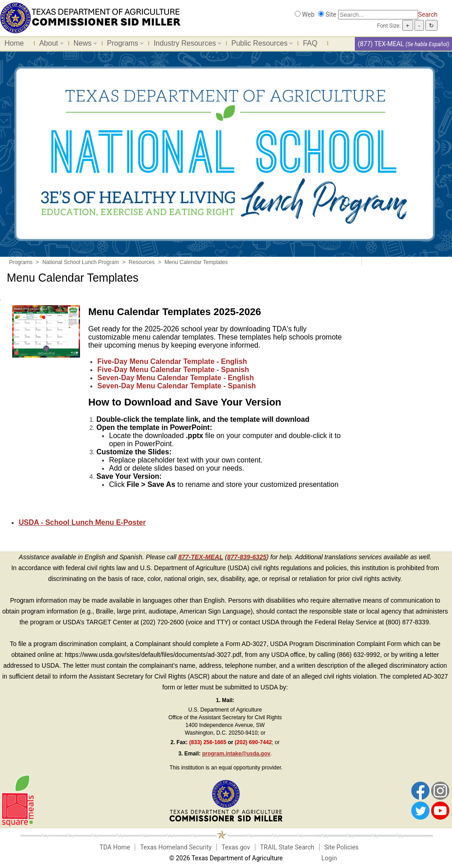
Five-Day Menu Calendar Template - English (172, 361)
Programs (123, 45)
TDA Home (115, 847)
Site (331, 14)
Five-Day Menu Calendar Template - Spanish (173, 370)
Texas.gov (236, 847)
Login (329, 858)
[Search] (378, 15)
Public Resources (260, 45)
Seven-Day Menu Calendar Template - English (175, 378)
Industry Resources (185, 45)
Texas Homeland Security (176, 847)
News (83, 45)
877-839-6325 (247, 557)
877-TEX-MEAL (201, 557)
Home (14, 43)
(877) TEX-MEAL (381, 44)
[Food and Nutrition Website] (90, 17)
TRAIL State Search (287, 847)
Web (308, 14)
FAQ (310, 43)
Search (428, 14)
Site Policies (341, 847)
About (49, 45)
